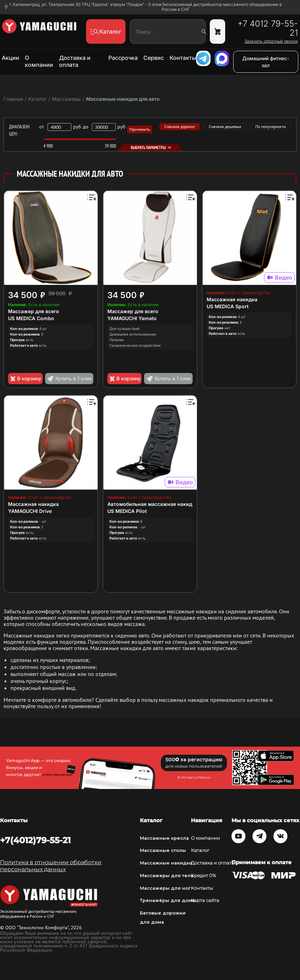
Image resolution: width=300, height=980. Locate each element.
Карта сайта (205, 900)
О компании (39, 61)
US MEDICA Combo (31, 318)
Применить (140, 129)
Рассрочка (123, 58)
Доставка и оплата (75, 61)
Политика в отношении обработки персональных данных (51, 866)
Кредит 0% (203, 876)
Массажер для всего (34, 311)
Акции (10, 58)
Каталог (200, 850)
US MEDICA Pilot (127, 511)
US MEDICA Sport (228, 306)
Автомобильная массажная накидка (153, 504)
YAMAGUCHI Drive (30, 511)
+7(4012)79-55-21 (35, 840)
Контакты (183, 58)
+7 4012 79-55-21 (268, 28)
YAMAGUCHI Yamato (132, 318)
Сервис (154, 58)
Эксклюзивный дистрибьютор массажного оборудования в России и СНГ (222, 7)
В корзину (25, 379)
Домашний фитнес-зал (266, 62)
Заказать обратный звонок (271, 41)
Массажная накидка (232, 299)
